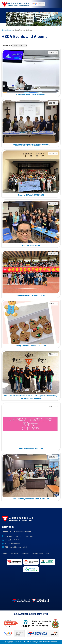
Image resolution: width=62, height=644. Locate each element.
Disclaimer (14, 553)
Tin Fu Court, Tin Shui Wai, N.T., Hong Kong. (19, 536)
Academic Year (7, 46)
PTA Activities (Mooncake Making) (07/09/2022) (31, 499)
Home (4, 30)
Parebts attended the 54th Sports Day (31, 295)
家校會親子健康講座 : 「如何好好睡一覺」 (31, 95)
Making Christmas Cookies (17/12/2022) (31, 346)
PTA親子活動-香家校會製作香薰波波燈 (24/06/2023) (31, 145)
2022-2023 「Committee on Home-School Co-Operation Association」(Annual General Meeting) (31, 397)
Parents (10, 30)
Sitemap (4, 553)
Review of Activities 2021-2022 (31, 449)
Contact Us (25, 553)
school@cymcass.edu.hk (19, 547)
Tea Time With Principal (31, 245)
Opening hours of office (41, 553)
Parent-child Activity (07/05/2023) (31, 195)
